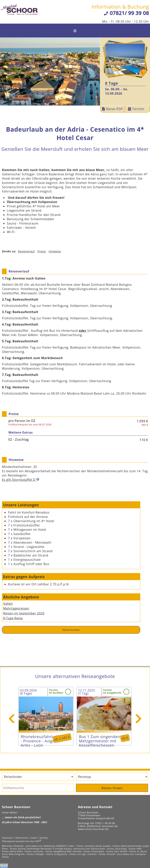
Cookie (34, 838)
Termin (136, 109)
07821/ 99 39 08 (129, 13)
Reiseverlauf (26, 251)
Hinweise (55, 251)
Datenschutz (22, 838)
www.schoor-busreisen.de (93, 829)
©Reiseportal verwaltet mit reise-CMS (22, 841)
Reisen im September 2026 (24, 613)
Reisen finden (112, 788)
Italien (8, 604)
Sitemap (44, 838)
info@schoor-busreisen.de (102, 826)
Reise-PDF (113, 109)
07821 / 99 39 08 (105, 823)
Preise (42, 251)
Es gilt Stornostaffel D (21, 480)
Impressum (8, 838)
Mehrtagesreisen (16, 608)
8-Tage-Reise (13, 618)
